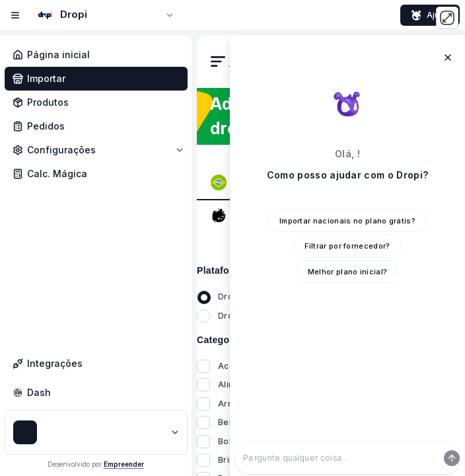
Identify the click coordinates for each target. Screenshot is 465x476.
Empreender (124, 464)
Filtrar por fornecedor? (347, 246)
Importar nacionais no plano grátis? (347, 221)
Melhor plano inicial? (348, 272)
